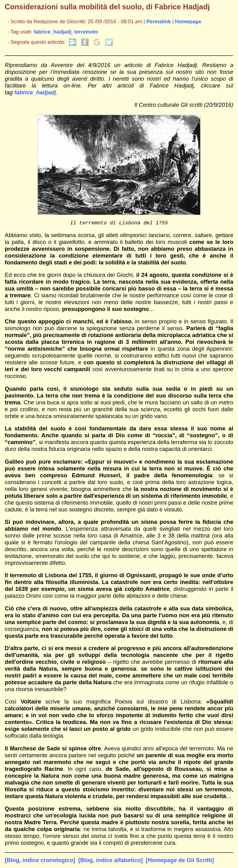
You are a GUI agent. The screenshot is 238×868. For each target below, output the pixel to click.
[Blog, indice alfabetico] (110, 861)
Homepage (188, 22)
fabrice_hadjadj (53, 32)
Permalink (159, 22)
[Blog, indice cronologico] (40, 861)
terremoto (86, 32)
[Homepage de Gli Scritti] (180, 861)
